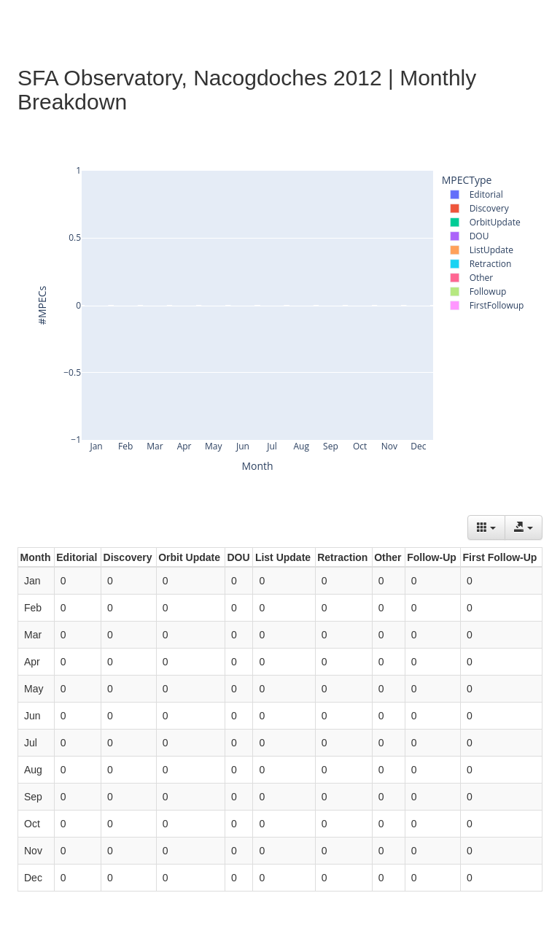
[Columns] (486, 527)
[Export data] (524, 527)
